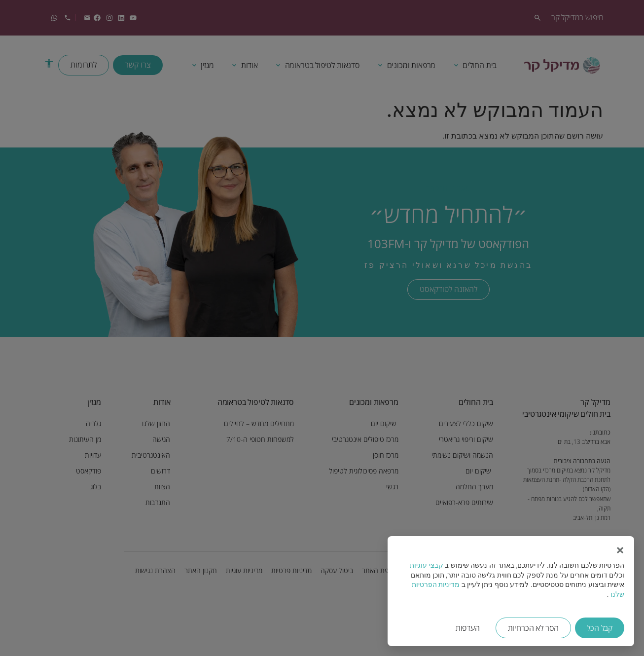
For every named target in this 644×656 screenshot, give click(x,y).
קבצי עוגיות (426, 565)
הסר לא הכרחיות (534, 628)
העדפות (468, 628)
